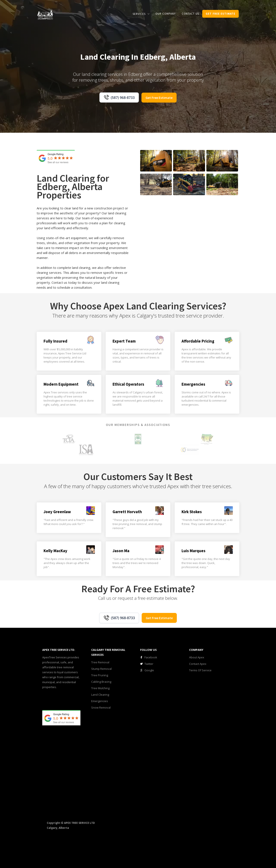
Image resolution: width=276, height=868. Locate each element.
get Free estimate (220, 14)
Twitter (149, 664)
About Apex (197, 657)
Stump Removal (101, 669)
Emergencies (100, 701)
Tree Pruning (100, 675)
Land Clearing (100, 695)
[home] (45, 15)
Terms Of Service (200, 670)
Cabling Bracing (101, 682)
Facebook (151, 657)
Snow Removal (101, 707)
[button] (141, 14)
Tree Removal (100, 662)
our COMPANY (166, 14)
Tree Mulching (100, 688)
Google (149, 670)
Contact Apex (198, 664)
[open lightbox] (156, 161)
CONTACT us (190, 14)
